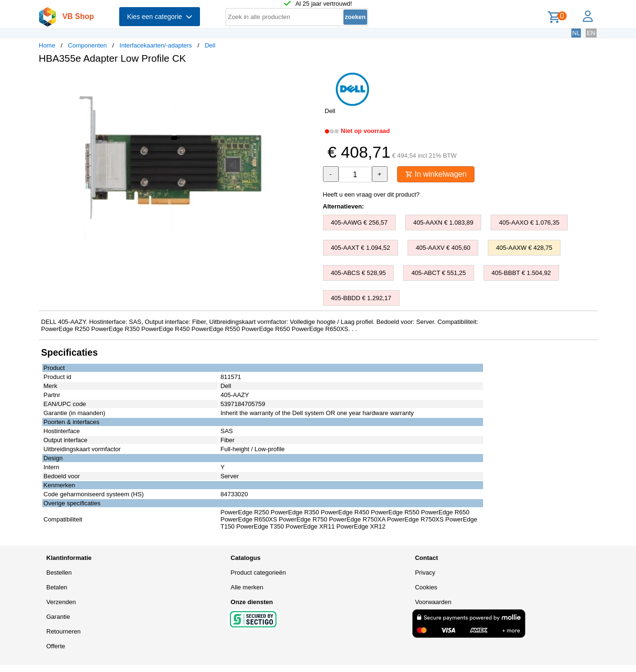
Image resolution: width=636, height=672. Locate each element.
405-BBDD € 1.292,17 (361, 298)
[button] (310, 81)
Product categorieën (258, 573)
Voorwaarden (433, 602)
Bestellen (59, 573)
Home (47, 45)
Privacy (425, 573)
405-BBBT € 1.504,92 (521, 273)
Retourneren (64, 631)
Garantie (58, 617)
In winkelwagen (436, 174)
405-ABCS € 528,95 (359, 273)
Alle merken (247, 587)
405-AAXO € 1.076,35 (529, 222)
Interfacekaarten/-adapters (156, 45)
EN (591, 33)
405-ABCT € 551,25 (439, 273)
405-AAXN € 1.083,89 (443, 222)
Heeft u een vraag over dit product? (371, 194)
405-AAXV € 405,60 (443, 248)
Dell (210, 45)
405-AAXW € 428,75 (524, 248)
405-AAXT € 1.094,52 (361, 248)
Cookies (426, 587)
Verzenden (61, 602)
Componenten (87, 45)
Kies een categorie (160, 17)
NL (576, 33)
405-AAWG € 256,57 (359, 222)
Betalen (57, 587)
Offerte (56, 646)
